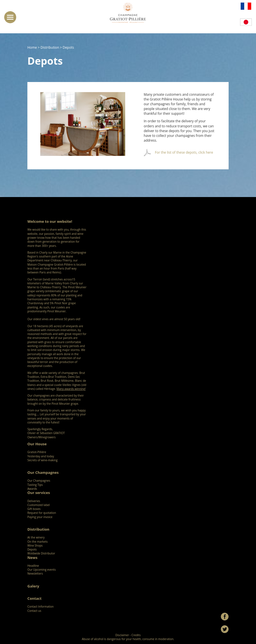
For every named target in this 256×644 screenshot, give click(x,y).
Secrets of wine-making (42, 460)
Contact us (34, 611)
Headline (33, 566)
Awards (32, 489)
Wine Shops (35, 545)
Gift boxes (34, 509)
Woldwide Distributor (41, 553)
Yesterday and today (41, 456)
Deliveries (34, 501)
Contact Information (41, 606)
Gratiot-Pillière (37, 452)
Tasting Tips (35, 485)
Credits (136, 635)
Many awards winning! (71, 389)
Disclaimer (122, 635)
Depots (32, 549)
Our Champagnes (40, 481)
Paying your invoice (40, 517)
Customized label (39, 505)
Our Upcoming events (42, 570)
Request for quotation (42, 513)
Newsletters (35, 573)
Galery (33, 586)
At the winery (36, 537)
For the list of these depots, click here (184, 152)
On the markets (38, 542)
